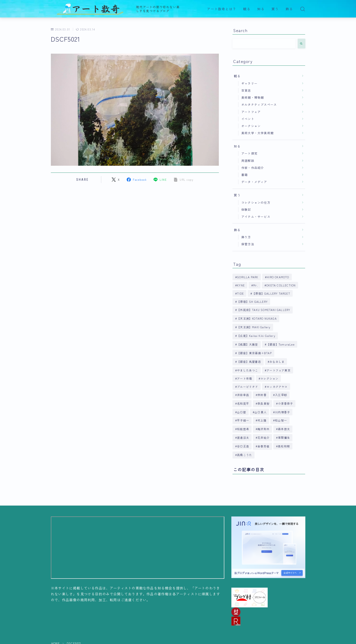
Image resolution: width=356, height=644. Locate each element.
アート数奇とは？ (222, 9)
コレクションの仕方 (256, 202)
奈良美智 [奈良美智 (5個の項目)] (263, 403)
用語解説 (248, 161)
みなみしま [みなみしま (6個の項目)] (277, 362)
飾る (289, 9)
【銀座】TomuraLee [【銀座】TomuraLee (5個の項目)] (281, 344)
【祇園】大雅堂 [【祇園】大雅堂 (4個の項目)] (247, 344)
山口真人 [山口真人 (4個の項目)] (261, 412)
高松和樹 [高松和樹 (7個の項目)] (284, 446)
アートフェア (251, 112)
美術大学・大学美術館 (257, 133)
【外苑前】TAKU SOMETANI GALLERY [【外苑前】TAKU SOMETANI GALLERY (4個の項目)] (264, 310)
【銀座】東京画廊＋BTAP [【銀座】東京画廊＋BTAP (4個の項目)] (254, 353)
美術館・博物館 (253, 97)
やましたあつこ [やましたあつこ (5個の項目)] (247, 370)
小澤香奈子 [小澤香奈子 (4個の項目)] (286, 403)
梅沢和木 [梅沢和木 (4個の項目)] (263, 429)
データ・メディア (254, 182)
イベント (248, 119)
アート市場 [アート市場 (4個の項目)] (245, 378)
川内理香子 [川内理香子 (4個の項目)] (282, 412)
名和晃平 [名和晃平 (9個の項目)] (243, 403)
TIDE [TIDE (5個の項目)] (240, 293)
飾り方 (246, 237)
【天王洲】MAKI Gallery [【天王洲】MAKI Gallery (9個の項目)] (254, 327)
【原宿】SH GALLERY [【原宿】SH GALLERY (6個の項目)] (252, 302)
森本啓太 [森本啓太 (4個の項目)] (284, 429)
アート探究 (249, 153)
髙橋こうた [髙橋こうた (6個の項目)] (245, 455)
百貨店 (246, 90)
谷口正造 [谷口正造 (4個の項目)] (243, 446)
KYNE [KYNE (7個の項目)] (241, 285)
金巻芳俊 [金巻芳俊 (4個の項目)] (263, 446)
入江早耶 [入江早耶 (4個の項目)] (281, 395)
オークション (251, 126)
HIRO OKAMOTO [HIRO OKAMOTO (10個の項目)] (278, 277)
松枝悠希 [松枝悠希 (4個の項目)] (243, 429)
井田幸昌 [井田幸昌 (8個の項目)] (243, 395)
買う (275, 9)
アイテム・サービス (256, 217)
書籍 (245, 175)
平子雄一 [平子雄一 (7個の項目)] (243, 420)
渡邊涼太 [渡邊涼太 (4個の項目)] (243, 437)
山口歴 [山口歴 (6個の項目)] (242, 412)
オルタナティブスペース (259, 104)
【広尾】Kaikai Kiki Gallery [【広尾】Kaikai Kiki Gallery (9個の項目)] (256, 336)
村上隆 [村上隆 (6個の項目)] (262, 420)
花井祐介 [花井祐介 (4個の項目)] (263, 437)
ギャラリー (249, 83)
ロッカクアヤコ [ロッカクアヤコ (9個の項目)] (277, 387)
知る (261, 9)
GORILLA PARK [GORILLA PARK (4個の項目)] (248, 277)
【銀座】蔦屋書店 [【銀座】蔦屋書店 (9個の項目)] (249, 362)
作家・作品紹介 (253, 168)
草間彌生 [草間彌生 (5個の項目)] (284, 437)
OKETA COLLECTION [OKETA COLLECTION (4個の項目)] (281, 285)
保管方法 (248, 244)
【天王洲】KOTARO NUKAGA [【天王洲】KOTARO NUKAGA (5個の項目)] (257, 318)
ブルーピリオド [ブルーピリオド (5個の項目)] (247, 387)
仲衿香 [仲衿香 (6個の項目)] (262, 395)
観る (247, 9)
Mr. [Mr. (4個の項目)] (256, 285)
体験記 (246, 209)
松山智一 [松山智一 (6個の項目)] (281, 420)
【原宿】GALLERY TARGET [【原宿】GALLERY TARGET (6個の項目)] (271, 293)
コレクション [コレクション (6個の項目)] (270, 378)
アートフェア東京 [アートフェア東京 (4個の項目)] (279, 370)
